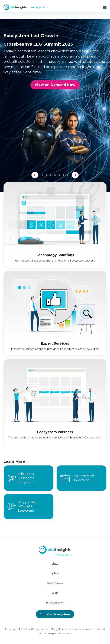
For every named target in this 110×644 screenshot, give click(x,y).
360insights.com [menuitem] (55, 603)
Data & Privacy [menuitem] (55, 583)
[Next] (75, 175)
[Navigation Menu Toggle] (105, 7)
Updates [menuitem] (55, 573)
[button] (42, 175)
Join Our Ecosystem (55, 614)
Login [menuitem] (55, 593)
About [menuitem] (55, 563)
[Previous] (35, 175)
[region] (55, 99)
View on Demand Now (55, 85)
